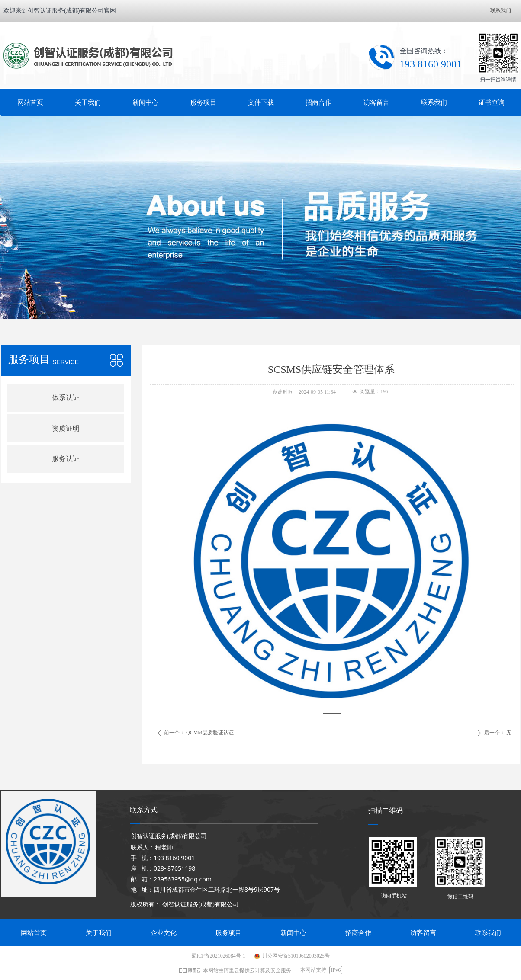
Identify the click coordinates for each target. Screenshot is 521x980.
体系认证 (66, 398)
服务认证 (66, 459)
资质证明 (66, 428)
